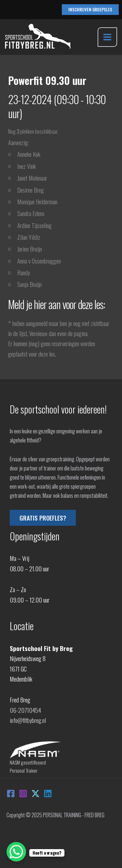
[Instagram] (23, 793)
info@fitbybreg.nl (28, 720)
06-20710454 (25, 710)
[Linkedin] (48, 793)
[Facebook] (11, 793)
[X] (35, 793)
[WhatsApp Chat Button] (16, 852)
